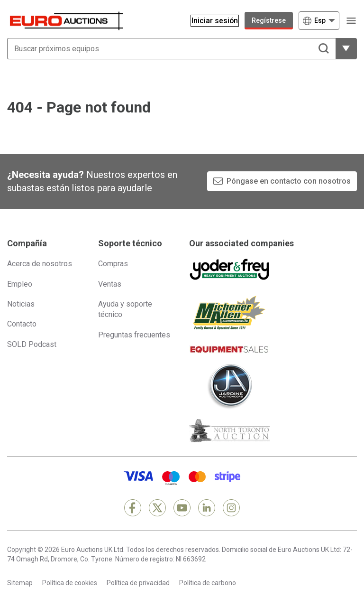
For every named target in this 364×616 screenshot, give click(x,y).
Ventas (110, 284)
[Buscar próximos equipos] (171, 49)
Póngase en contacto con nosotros (289, 181)
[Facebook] (133, 508)
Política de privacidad (138, 583)
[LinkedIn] (207, 508)
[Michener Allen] (229, 313)
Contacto (22, 324)
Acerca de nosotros (40, 264)
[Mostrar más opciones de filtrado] (346, 49)
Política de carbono (208, 583)
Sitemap (20, 583)
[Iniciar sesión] (210, 21)
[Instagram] (231, 508)
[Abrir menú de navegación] (351, 21)
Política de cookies (70, 583)
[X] (157, 508)
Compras (113, 264)
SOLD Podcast (32, 344)
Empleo (20, 284)
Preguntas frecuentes (134, 335)
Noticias (21, 304)
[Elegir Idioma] (319, 21)
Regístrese (269, 20)
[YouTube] (182, 508)
